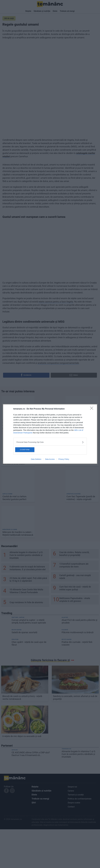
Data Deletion (36, 459)
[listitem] (50, 442)
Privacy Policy (64, 459)
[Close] (92, 409)
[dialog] (50, 434)
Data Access (50, 459)
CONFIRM (27, 449)
